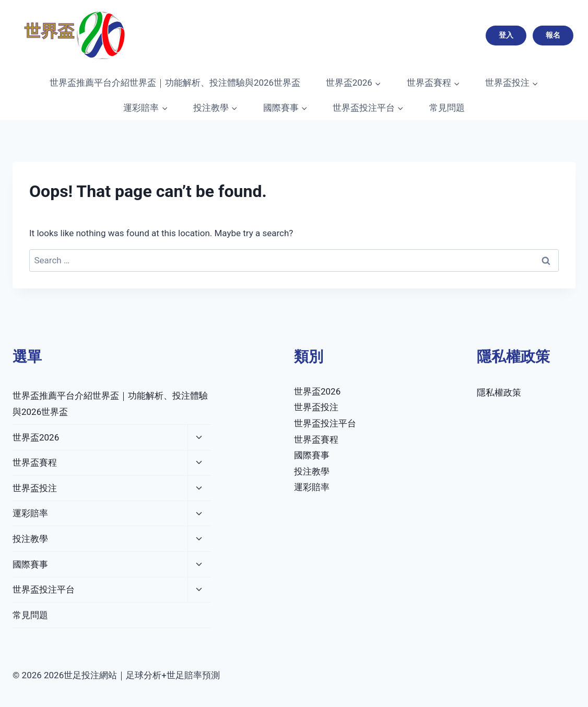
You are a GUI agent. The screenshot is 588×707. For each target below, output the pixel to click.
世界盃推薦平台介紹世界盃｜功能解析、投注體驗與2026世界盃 (175, 83)
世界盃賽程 (35, 462)
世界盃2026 (36, 437)
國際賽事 (30, 564)
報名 (553, 35)
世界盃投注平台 (44, 589)
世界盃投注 (35, 488)
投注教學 (30, 539)
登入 (506, 35)
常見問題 (447, 108)
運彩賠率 (30, 513)
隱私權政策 (499, 392)
